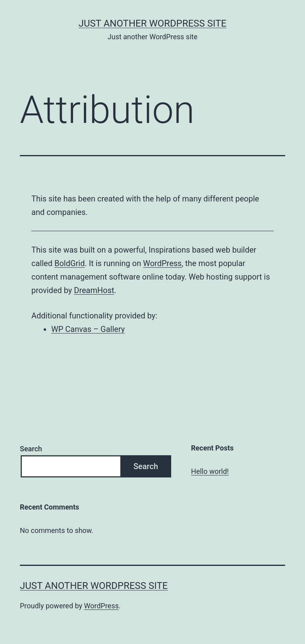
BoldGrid (70, 263)
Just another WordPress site (152, 23)
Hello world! (210, 471)
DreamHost (94, 290)
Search (31, 449)
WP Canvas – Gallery (88, 329)
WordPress (162, 263)
